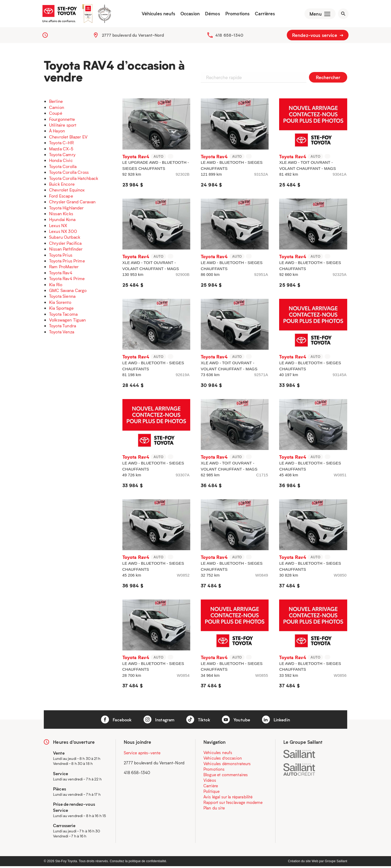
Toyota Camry (62, 156)
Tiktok (199, 721)
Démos (211, 15)
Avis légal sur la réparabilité (228, 799)
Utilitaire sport (63, 127)
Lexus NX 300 (63, 233)
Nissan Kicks (61, 215)
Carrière (211, 788)
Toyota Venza (62, 334)
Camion (57, 109)
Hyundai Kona (62, 221)
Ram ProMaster (64, 268)
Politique (211, 793)
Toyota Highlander (66, 209)
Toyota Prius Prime (67, 263)
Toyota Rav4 (61, 274)
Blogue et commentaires (226, 776)
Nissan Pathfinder (66, 251)
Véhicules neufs (157, 15)
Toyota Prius (61, 257)
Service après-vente (142, 755)
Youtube (237, 721)
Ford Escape (61, 198)
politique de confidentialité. (148, 863)
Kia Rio (56, 286)
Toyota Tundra (63, 327)
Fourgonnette (62, 121)
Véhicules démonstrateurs (227, 765)
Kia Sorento (60, 304)
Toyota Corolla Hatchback (74, 180)
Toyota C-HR (61, 144)
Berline (56, 103)
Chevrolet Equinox (67, 192)
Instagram (158, 721)
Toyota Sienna (62, 298)
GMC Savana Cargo (68, 292)
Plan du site (214, 810)
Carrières (263, 15)
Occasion (188, 15)
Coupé (56, 115)
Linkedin (279, 721)
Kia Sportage (61, 310)
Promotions (236, 15)
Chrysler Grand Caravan (72, 203)
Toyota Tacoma (63, 316)
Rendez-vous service (318, 37)
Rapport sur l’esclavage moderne (233, 804)
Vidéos (210, 782)
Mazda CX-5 (61, 150)
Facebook (114, 721)
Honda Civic (61, 162)
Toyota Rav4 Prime (67, 280)
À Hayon (57, 133)
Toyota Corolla (63, 168)
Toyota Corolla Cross (69, 174)
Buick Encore (62, 186)
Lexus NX (58, 227)
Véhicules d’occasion (223, 760)
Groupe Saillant (336, 863)
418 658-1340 (229, 37)
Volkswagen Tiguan (68, 322)
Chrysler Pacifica (65, 245)
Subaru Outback (65, 239)
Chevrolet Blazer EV (68, 139)
